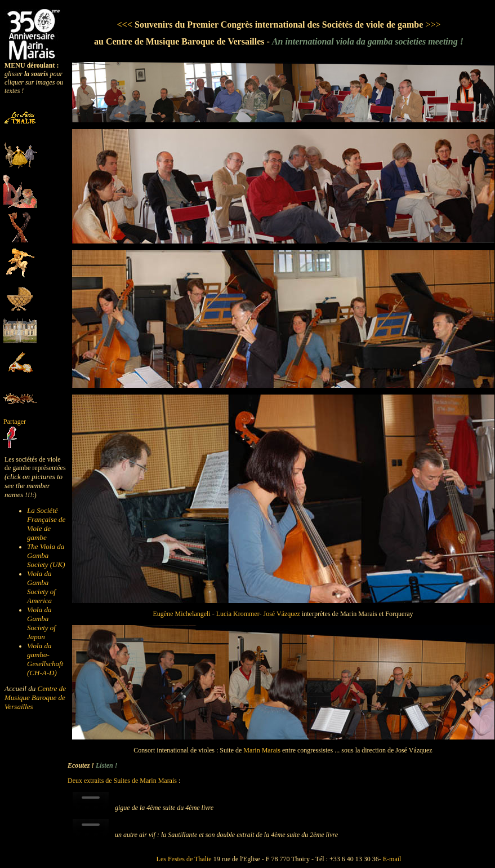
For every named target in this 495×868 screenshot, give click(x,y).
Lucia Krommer (238, 614)
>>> (433, 25)
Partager (15, 422)
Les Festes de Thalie (184, 859)
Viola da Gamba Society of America (41, 587)
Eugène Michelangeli (182, 614)
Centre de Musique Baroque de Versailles (35, 697)
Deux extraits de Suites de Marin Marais (122, 781)
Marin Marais (262, 750)
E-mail (392, 859)
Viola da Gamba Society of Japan (41, 623)
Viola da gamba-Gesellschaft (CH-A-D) (45, 659)
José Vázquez (282, 614)
